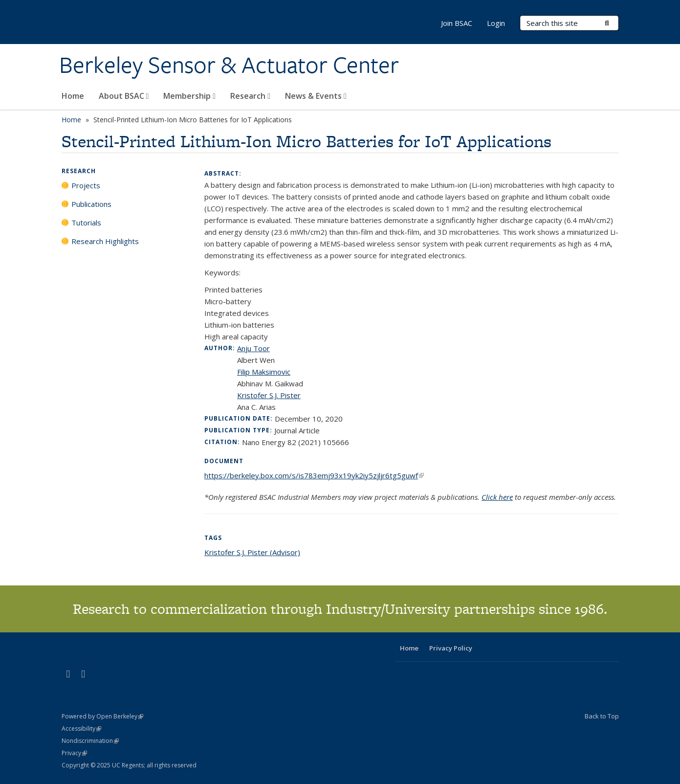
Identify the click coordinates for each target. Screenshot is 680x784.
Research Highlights (105, 241)
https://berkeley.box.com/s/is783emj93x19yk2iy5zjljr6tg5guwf (314, 475)
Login (496, 23)
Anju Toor (253, 348)
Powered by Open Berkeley (102, 716)
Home (73, 96)
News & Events (316, 96)
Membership (189, 96)
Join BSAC (457, 23)
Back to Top (602, 716)
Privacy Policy (451, 648)
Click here (497, 497)
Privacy (74, 753)
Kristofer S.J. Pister (269, 395)
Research (250, 96)
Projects (86, 185)
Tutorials (86, 223)
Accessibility (81, 728)
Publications (91, 204)
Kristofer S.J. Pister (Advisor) (252, 552)
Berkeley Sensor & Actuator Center (229, 65)
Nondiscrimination (90, 741)
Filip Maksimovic (264, 372)
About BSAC (124, 96)
